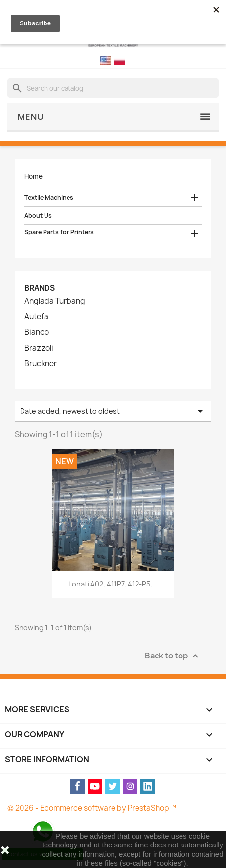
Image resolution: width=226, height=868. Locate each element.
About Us (38, 216)
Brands (40, 288)
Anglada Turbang (55, 301)
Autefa (36, 317)
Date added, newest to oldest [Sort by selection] (113, 411)
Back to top (173, 656)
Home (34, 176)
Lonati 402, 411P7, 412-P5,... (113, 584)
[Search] (113, 88)
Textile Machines (49, 198)
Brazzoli (39, 348)
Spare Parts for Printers (59, 232)
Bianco (37, 332)
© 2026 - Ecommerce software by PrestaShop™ (92, 808)
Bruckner (41, 364)
